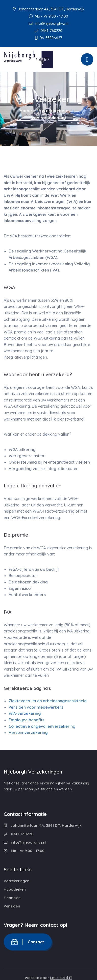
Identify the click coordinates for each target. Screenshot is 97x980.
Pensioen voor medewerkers (36, 707)
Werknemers (55, 111)
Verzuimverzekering (28, 732)
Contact (28, 942)
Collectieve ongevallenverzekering (42, 726)
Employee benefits (26, 720)
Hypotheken (15, 889)
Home (26, 111)
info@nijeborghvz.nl (48, 23)
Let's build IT (61, 978)
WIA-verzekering (25, 713)
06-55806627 (49, 38)
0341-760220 (48, 31)
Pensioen (12, 906)
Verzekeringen (17, 881)
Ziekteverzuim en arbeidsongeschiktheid (48, 701)
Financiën (12, 898)
